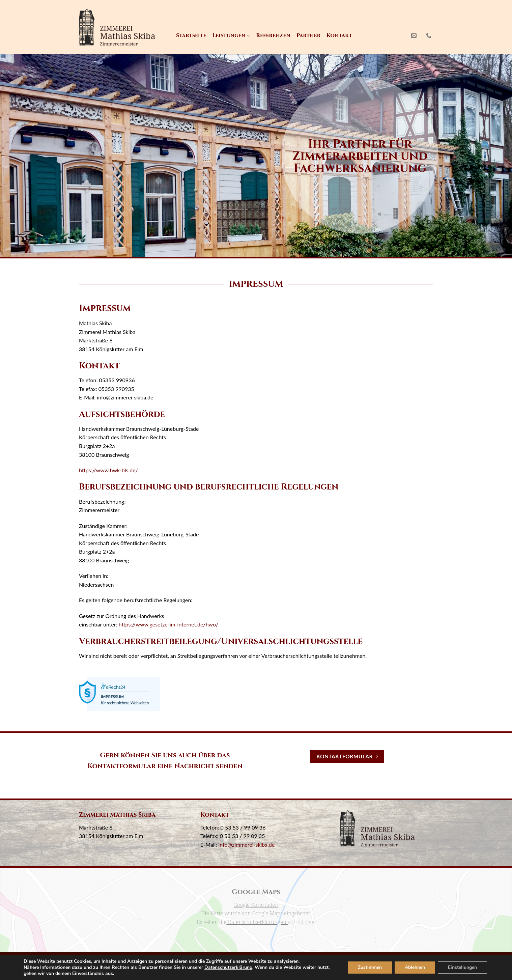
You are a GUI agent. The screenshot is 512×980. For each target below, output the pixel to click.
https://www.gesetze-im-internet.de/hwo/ (169, 624)
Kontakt (339, 35)
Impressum (225, 961)
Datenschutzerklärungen (257, 922)
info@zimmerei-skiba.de (246, 845)
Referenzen (273, 35)
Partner (308, 35)
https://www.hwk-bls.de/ (108, 470)
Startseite (191, 35)
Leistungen (231, 35)
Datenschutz (259, 961)
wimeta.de (267, 971)
